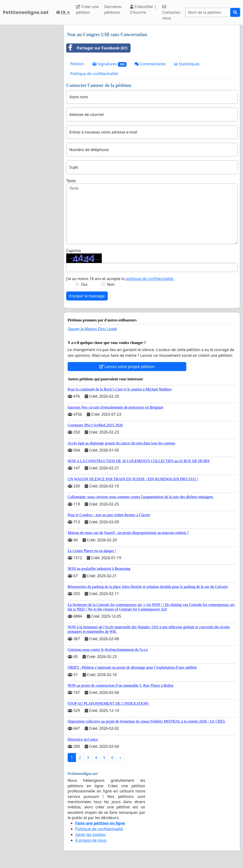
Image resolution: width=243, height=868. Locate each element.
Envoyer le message (87, 296)
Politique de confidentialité (94, 74)
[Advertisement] (30, 96)
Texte (71, 181)
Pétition (77, 64)
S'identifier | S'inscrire (143, 10)
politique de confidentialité (150, 279)
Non (111, 284)
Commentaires (150, 64)
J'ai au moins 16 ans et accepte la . (121, 279)
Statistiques (187, 64)
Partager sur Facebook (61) (97, 48)
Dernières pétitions (113, 10)
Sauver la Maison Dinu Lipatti (92, 329)
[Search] (208, 12)
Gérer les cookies (90, 835)
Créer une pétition (87, 10)
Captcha (73, 251)
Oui (84, 284)
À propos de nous (91, 840)
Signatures (109, 64)
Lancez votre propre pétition (127, 367)
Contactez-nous (172, 13)
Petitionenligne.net (26, 12)
